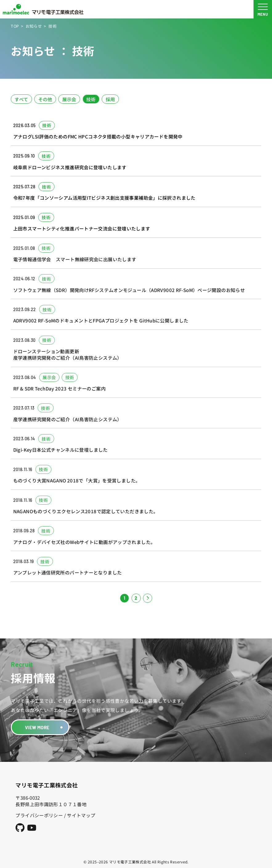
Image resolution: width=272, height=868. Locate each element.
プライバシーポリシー (39, 815)
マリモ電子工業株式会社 (47, 785)
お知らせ (34, 26)
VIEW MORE (37, 727)
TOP (15, 26)
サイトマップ (81, 815)
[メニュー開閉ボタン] (263, 9)
